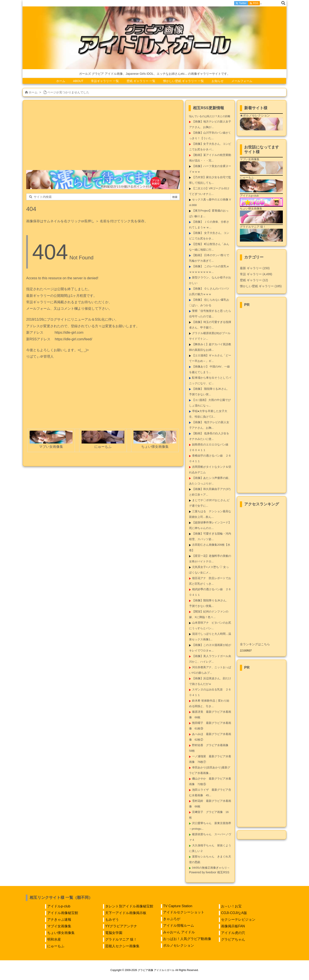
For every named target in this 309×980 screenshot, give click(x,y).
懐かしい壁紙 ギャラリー (261, 286)
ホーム (33, 92)
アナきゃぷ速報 (59, 919)
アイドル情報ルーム (179, 925)
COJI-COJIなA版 (234, 913)
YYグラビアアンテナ (121, 926)
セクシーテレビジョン (238, 919)
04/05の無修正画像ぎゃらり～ (211, 868)
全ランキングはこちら (255, 644)
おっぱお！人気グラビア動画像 (187, 939)
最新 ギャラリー (255, 268)
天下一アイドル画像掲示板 (126, 913)
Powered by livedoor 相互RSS (209, 872)
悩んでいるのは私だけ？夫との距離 (210, 116)
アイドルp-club (59, 906)
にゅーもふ (56, 946)
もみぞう (112, 919)
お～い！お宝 (231, 906)
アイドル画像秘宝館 (63, 913)
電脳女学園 (114, 933)
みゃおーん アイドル (179, 932)
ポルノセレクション (179, 945)
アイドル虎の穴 (233, 933)
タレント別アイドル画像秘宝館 (129, 906)
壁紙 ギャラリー (254, 280)
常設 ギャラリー (251, 274)
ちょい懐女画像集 (61, 933)
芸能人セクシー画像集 (122, 946)
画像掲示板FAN (233, 926)
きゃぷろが (172, 919)
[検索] (283, 3)
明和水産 (54, 939)
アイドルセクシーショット (184, 912)
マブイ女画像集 (59, 926)
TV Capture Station (178, 906)
